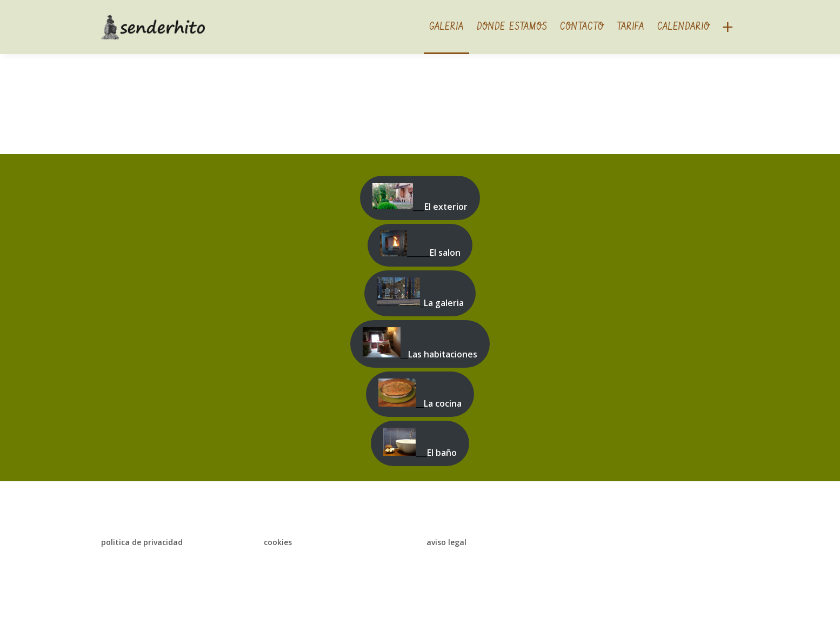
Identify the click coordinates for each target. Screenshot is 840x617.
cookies (278, 542)
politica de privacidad (142, 542)
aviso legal (446, 542)
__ (420, 344)
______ (420, 244)
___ (420, 198)
